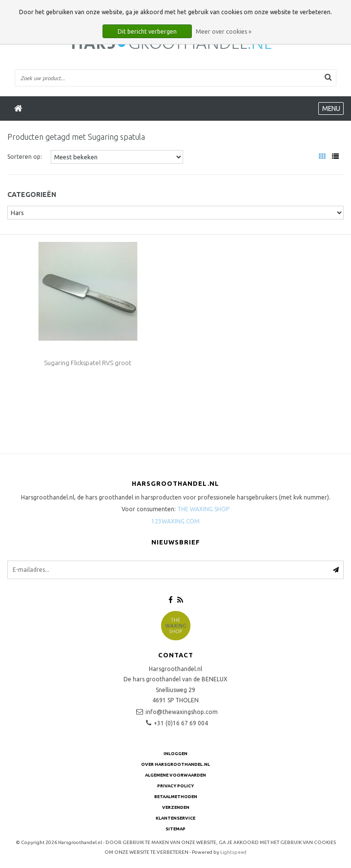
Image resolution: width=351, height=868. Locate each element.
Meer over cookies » (224, 32)
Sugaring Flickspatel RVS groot (88, 363)
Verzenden (176, 807)
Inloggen (175, 754)
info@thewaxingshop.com (182, 712)
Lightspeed (233, 852)
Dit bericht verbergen (147, 32)
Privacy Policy (175, 786)
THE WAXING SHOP (203, 509)
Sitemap (175, 829)
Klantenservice (175, 818)
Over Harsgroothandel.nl (175, 764)
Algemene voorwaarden (175, 775)
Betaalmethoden (176, 797)
